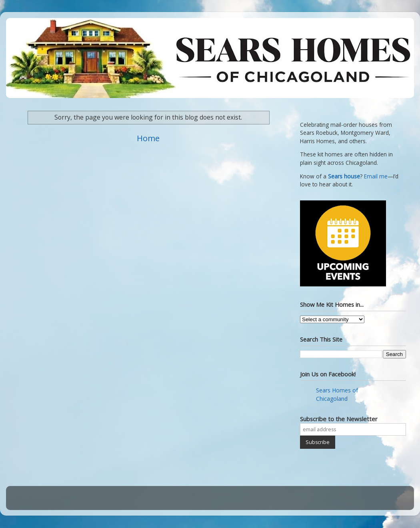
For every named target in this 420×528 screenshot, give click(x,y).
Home (148, 138)
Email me (376, 176)
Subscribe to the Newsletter (339, 419)
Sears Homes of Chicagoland (337, 394)
